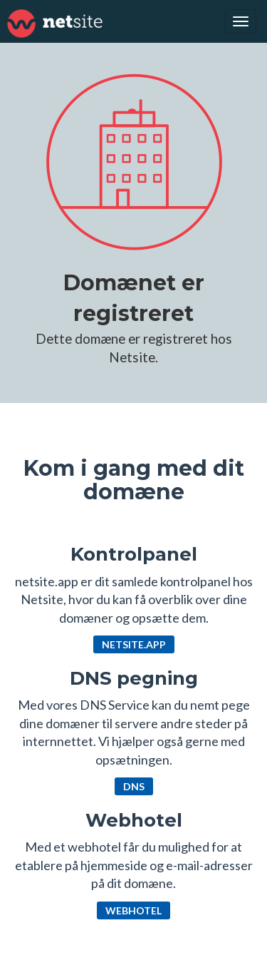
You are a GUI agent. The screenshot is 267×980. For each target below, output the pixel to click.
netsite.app (134, 644)
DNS (134, 786)
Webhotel (133, 910)
